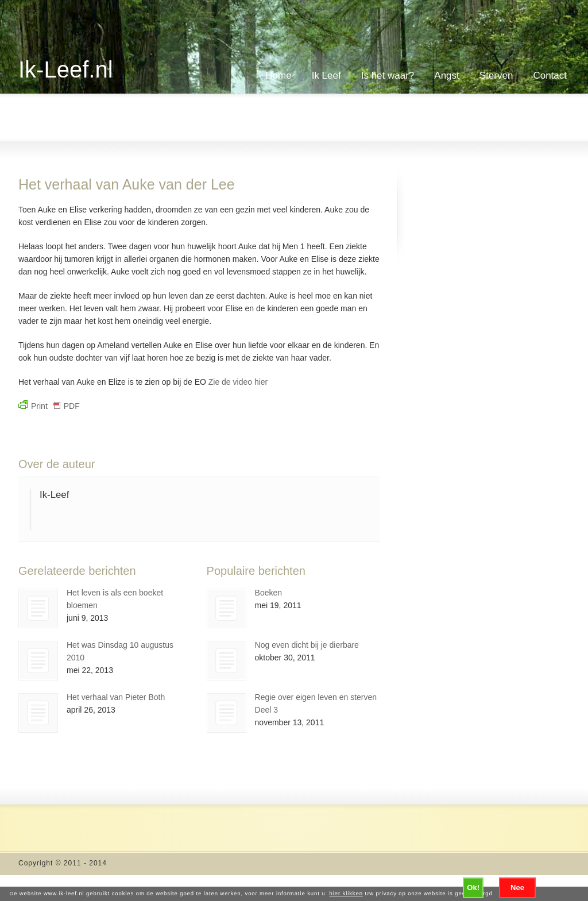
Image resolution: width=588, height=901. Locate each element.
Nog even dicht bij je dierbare (307, 645)
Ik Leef (326, 76)
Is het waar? (388, 76)
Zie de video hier (237, 382)
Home (278, 76)
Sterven (496, 76)
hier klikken (346, 893)
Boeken (268, 593)
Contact (550, 76)
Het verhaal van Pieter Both (116, 697)
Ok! (473, 888)
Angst (446, 76)
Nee (517, 888)
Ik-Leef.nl (66, 69)
